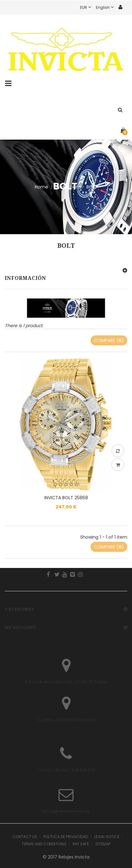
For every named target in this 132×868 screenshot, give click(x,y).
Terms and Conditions (44, 844)
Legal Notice (107, 837)
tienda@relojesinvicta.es (66, 811)
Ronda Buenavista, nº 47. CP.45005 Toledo (66, 682)
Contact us (25, 837)
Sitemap (103, 844)
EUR (88, 7)
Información (25, 278)
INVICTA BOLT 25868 (66, 498)
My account (20, 628)
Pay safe (81, 844)
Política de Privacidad (66, 837)
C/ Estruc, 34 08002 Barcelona (66, 720)
